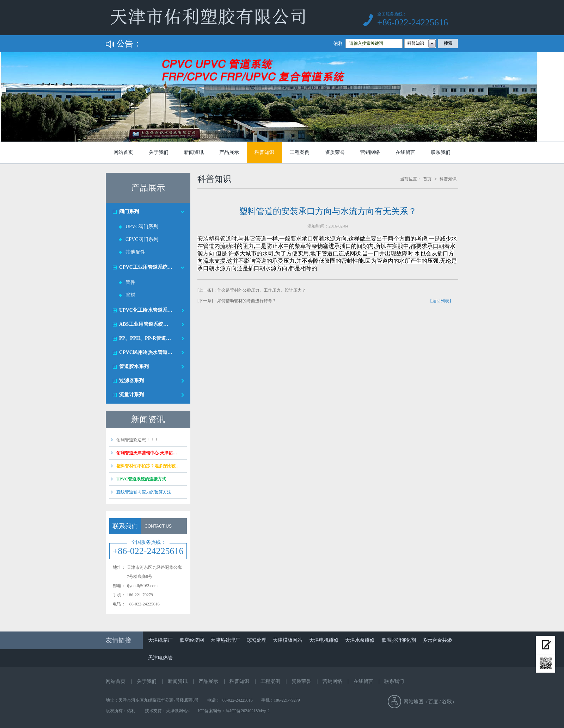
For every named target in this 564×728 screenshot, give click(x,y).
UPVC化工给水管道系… (146, 310)
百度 (433, 702)
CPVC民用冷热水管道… (146, 352)
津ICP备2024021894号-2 (248, 711)
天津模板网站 (288, 640)
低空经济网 (192, 640)
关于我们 (159, 152)
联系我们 (441, 152)
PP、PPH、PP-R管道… (145, 338)
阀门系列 (129, 211)
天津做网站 (177, 711)
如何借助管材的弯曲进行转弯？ (247, 301)
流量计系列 (131, 395)
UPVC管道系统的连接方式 (141, 479)
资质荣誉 (335, 152)
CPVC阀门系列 (142, 239)
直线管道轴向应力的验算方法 (144, 492)
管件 (130, 282)
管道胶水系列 (134, 366)
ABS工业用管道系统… (144, 324)
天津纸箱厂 (160, 640)
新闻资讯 (194, 152)
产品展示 (229, 152)
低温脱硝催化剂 (399, 640)
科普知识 (264, 152)
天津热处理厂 (225, 640)
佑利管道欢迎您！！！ (137, 440)
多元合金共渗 (437, 640)
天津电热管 (160, 658)
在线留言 (405, 152)
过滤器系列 (131, 381)
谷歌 (447, 702)
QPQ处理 (257, 640)
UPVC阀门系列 (142, 227)
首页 (427, 179)
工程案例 (300, 152)
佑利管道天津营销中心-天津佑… (147, 453)
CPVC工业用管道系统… (146, 267)
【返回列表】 (441, 301)
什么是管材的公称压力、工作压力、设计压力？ (262, 290)
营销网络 (370, 152)
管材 (130, 295)
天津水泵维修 (360, 640)
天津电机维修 (324, 640)
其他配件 (135, 252)
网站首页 (123, 152)
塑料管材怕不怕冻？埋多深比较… (148, 466)
